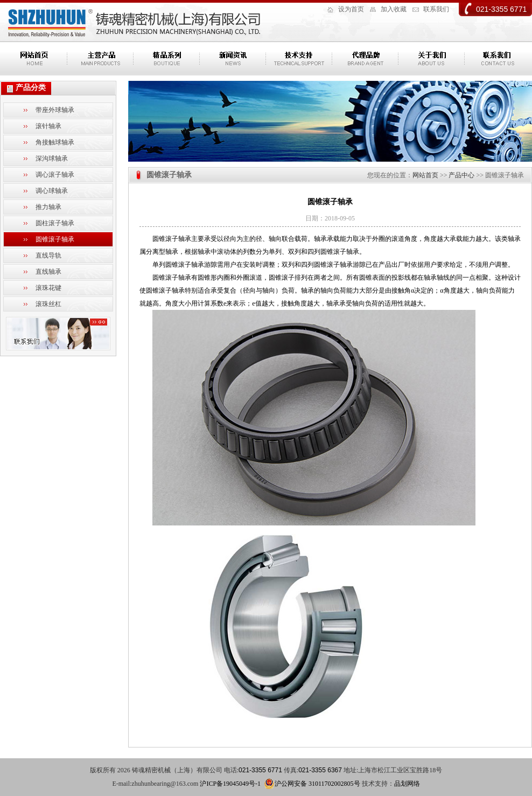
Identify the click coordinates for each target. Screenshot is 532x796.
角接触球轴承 (55, 142)
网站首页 (425, 175)
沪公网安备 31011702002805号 (312, 784)
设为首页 (351, 9)
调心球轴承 (52, 191)
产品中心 (461, 175)
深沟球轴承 (52, 158)
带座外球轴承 (55, 110)
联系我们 (436, 9)
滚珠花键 (48, 288)
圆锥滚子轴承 (55, 239)
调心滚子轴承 (55, 175)
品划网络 (407, 784)
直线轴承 (48, 272)
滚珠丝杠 (48, 304)
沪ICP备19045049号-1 (230, 784)
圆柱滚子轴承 (55, 223)
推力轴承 (48, 207)
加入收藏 (394, 9)
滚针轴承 (48, 126)
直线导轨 (48, 255)
